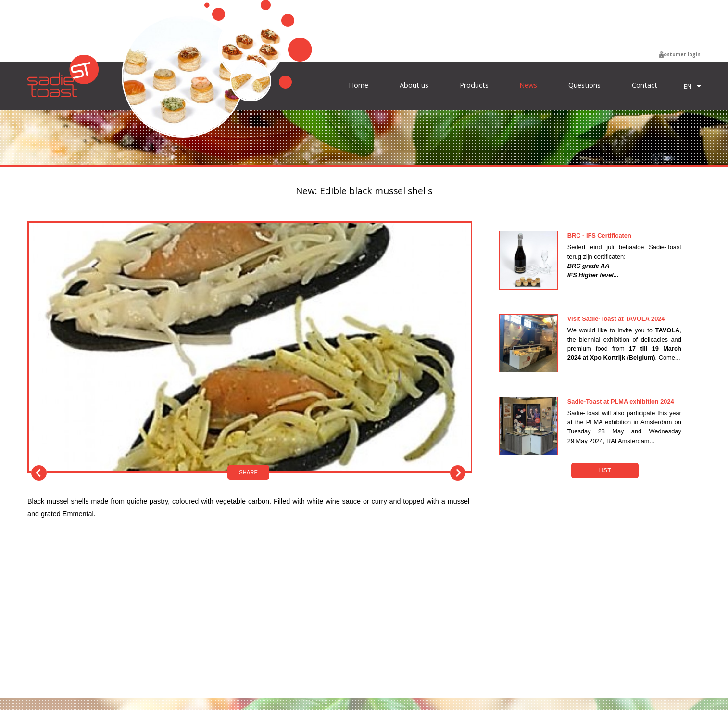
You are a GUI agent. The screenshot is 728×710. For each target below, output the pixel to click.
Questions (584, 85)
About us (414, 85)
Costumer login (680, 54)
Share (248, 472)
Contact (645, 85)
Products (474, 85)
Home (358, 85)
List (605, 470)
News (528, 85)
